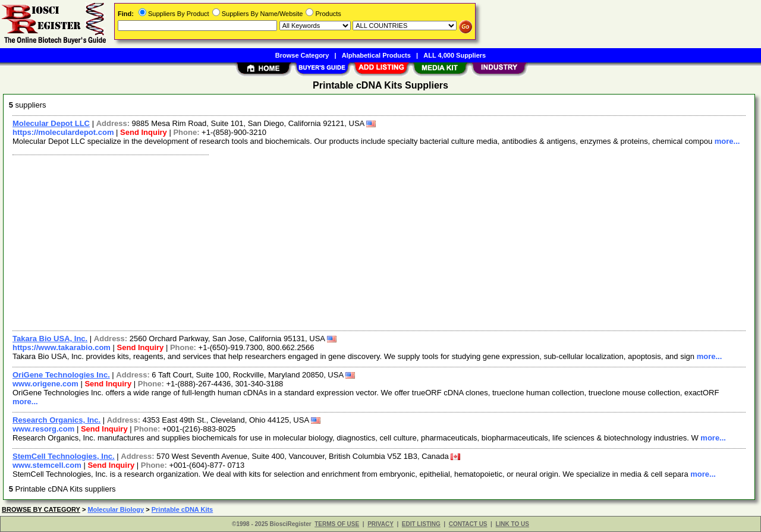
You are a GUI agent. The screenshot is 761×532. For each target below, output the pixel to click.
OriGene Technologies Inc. (61, 375)
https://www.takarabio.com (62, 347)
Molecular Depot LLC (51, 123)
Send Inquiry (144, 132)
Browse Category (302, 55)
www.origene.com (45, 384)
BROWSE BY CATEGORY (41, 509)
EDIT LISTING (421, 524)
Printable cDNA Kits (183, 509)
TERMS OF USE (337, 524)
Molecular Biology (116, 509)
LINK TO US (512, 524)
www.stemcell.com (47, 465)
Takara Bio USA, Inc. (50, 339)
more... (727, 141)
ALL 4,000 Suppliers (455, 55)
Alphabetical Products (376, 55)
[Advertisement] (364, 241)
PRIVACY (380, 524)
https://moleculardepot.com (63, 132)
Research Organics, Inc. (56, 420)
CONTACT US (468, 524)
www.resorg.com (43, 429)
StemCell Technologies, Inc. (64, 456)
